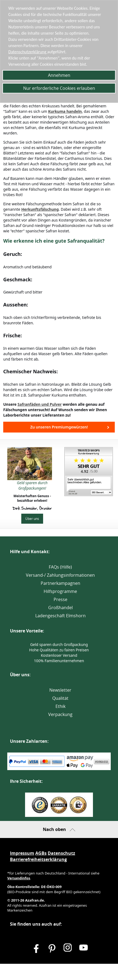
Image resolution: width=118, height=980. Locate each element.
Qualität (60, 698)
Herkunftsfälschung (40, 209)
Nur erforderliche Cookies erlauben (59, 88)
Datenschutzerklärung (28, 52)
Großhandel (60, 608)
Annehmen (59, 75)
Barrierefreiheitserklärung (38, 859)
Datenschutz (61, 853)
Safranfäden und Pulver (40, 404)
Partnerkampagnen (60, 583)
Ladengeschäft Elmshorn (60, 616)
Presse (60, 599)
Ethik (60, 706)
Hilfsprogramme (60, 591)
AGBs (41, 853)
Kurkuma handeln (65, 111)
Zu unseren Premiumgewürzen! (59, 427)
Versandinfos (19, 878)
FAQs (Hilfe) (60, 567)
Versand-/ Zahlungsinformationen (60, 575)
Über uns (32, 519)
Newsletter (60, 690)
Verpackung (60, 714)
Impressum (22, 853)
